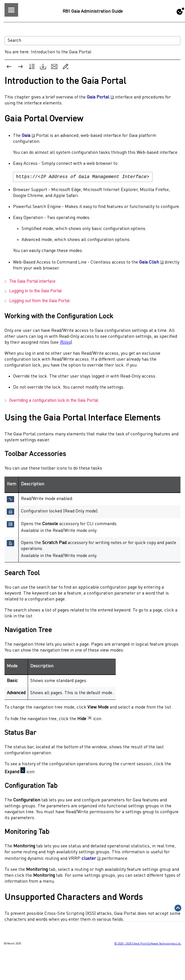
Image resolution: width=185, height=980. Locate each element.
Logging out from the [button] (37, 302)
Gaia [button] (28, 136)
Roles (65, 344)
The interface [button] (30, 283)
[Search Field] (92, 41)
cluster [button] (91, 860)
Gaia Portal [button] (100, 97)
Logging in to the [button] (33, 292)
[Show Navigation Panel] (11, 10)
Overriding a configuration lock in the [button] (51, 402)
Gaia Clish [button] (151, 264)
